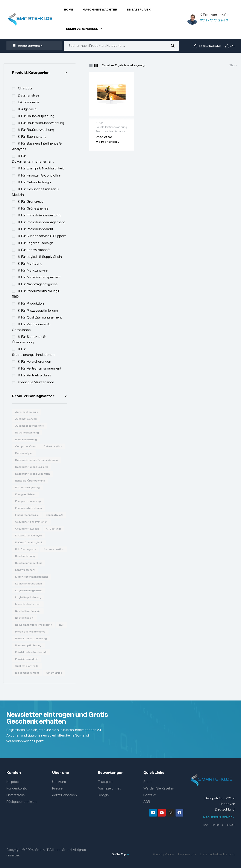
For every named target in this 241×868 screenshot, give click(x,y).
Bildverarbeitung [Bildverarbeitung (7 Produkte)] (26, 439)
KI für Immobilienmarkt (36, 229)
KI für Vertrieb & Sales (35, 375)
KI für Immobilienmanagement (42, 222)
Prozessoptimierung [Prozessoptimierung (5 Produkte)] (28, 645)
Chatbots (25, 88)
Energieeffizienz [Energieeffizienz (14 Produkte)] (25, 494)
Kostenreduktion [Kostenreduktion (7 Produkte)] (54, 549)
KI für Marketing (30, 264)
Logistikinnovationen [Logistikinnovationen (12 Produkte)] (29, 584)
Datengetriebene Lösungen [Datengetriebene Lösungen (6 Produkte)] (33, 474)
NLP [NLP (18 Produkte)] (62, 625)
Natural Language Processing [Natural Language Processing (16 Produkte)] (34, 625)
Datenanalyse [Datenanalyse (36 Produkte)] (24, 453)
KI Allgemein (27, 109)
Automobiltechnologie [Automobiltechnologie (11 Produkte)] (30, 426)
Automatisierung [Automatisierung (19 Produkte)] (26, 419)
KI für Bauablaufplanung (36, 116)
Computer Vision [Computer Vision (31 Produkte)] (26, 446)
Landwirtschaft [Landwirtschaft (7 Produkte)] (25, 570)
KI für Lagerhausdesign (36, 243)
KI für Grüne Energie (33, 208)
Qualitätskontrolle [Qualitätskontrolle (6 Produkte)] (27, 666)
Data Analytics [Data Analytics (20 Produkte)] (53, 446)
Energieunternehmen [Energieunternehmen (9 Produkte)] (29, 508)
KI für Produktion (31, 303)
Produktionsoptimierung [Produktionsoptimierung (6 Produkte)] (31, 639)
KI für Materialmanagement (39, 277)
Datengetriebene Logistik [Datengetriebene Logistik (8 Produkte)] (31, 467)
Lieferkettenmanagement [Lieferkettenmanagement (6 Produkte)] (32, 577)
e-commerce (29, 102)
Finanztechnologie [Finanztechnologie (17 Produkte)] (27, 515)
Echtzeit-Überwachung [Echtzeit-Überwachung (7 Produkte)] (30, 481)
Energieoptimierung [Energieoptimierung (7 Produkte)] (28, 501)
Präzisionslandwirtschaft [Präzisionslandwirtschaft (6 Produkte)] (31, 652)
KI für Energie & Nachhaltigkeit (41, 168)
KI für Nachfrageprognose (38, 284)
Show (233, 65)
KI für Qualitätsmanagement (40, 317)
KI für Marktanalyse (33, 270)
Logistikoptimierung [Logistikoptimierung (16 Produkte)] (28, 597)
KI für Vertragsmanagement (40, 368)
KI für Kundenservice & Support (42, 236)
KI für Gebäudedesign (34, 182)
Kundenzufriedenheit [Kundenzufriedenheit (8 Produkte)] (29, 563)
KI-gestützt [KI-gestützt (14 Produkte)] (54, 529)
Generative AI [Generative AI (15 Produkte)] (54, 515)
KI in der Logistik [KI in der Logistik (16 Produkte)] (26, 549)
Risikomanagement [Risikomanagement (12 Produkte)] (27, 673)
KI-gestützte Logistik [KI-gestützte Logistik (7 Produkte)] (29, 542)
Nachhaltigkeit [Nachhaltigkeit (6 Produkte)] (24, 618)
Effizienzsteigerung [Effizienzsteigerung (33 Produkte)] (27, 488)
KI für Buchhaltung (32, 137)
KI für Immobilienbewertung (39, 215)
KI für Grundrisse (31, 202)
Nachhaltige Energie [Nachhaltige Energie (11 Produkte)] (28, 611)
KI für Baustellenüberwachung (41, 123)
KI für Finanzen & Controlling (40, 175)
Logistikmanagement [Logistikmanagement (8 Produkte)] (29, 590)
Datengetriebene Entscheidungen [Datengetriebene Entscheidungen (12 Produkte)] (36, 460)
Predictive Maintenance (36, 382)
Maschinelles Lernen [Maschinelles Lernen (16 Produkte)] (28, 604)
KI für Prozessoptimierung (38, 311)
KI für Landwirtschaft (34, 250)
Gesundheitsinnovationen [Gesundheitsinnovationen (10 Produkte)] (31, 522)
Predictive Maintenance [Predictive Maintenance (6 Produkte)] (30, 632)
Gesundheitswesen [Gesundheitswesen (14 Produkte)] (27, 529)
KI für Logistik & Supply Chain (40, 257)
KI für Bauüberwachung (36, 130)
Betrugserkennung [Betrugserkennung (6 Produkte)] (27, 433)
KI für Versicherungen (35, 362)
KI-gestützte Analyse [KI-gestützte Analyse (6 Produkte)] (29, 536)
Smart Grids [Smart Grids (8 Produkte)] (54, 673)
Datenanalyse (29, 95)
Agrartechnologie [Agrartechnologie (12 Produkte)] (27, 412)
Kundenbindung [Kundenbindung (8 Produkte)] (25, 556)
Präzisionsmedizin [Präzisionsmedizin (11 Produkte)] (27, 659)
